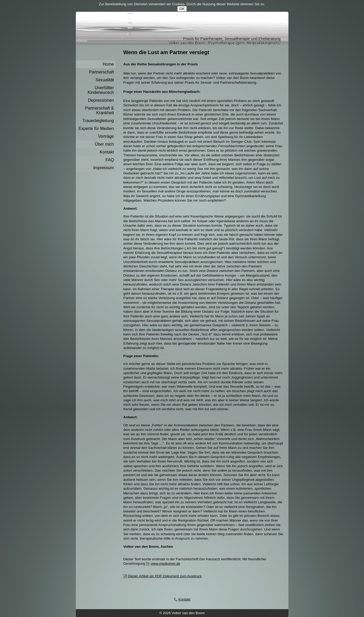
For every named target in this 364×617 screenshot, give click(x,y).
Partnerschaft (101, 72)
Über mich (104, 144)
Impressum (103, 168)
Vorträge (106, 136)
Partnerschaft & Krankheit (99, 110)
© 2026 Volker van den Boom (182, 613)
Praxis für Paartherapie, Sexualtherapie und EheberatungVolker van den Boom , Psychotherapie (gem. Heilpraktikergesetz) (225, 41)
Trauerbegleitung (98, 121)
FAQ (110, 160)
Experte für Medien (96, 128)
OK (182, 9)
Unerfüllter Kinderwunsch (101, 90)
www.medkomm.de (166, 564)
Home (108, 64)
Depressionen (101, 100)
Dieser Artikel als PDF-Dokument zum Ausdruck (165, 576)
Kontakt (107, 152)
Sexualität (105, 80)
